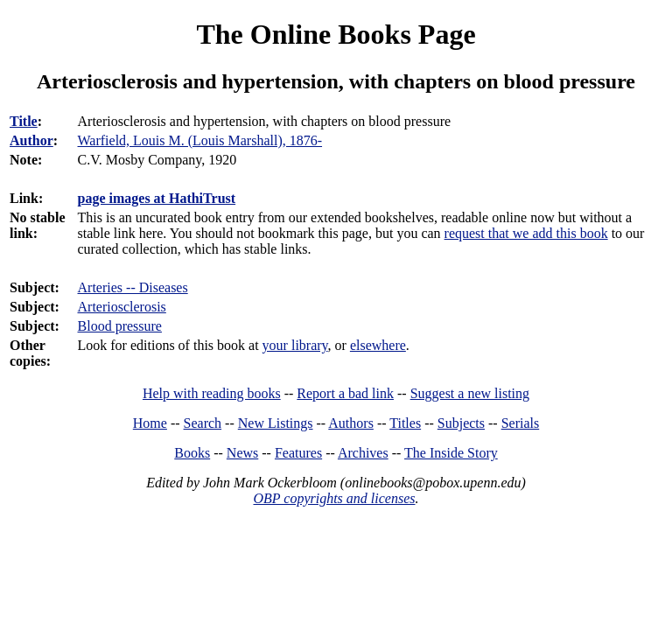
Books (192, 453)
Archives (363, 453)
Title (24, 121)
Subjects (461, 423)
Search (203, 423)
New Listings (276, 423)
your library (295, 345)
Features (298, 453)
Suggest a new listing (470, 393)
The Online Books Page (336, 34)
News (242, 453)
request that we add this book (526, 233)
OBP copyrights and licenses (334, 498)
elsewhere (378, 345)
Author (31, 140)
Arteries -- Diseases (133, 287)
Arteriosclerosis (122, 307)
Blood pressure (120, 326)
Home (150, 423)
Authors (351, 423)
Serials (521, 423)
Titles (405, 423)
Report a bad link (345, 393)
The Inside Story (451, 453)
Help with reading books (212, 393)
